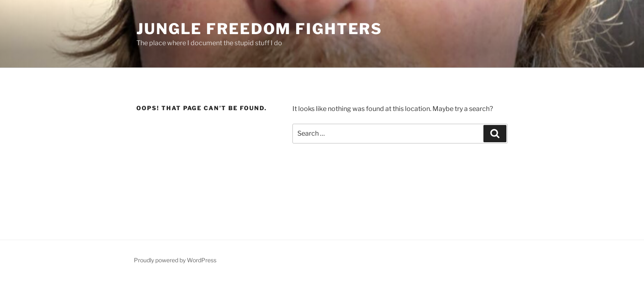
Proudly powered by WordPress (175, 260)
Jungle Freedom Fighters (259, 29)
